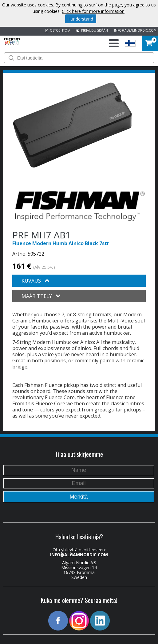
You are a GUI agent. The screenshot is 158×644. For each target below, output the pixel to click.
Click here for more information (93, 11)
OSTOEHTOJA (58, 30)
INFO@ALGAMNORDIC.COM (135, 30)
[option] (72, 125)
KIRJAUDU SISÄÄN (92, 30)
